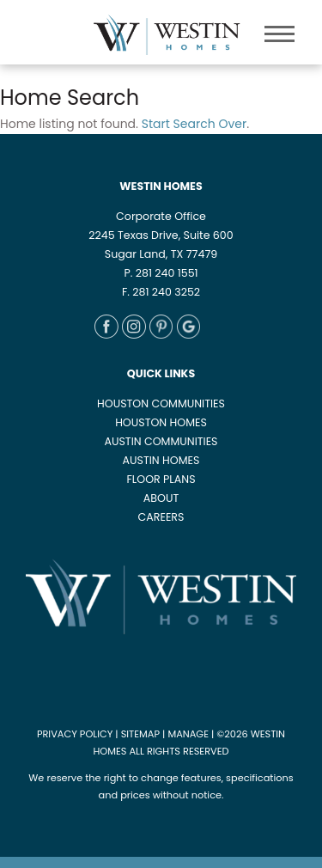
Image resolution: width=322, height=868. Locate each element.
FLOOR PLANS (161, 479)
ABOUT (161, 498)
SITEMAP (140, 734)
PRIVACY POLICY (75, 734)
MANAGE (188, 734)
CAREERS (161, 517)
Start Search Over (194, 124)
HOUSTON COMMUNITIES (161, 403)
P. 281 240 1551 (161, 273)
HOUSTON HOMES (161, 422)
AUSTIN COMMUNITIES (161, 441)
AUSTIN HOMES (161, 460)
